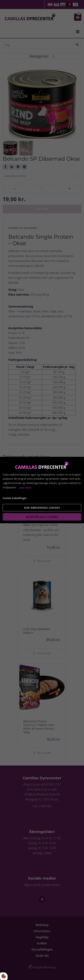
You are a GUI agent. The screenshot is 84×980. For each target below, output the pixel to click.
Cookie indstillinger (15, 498)
